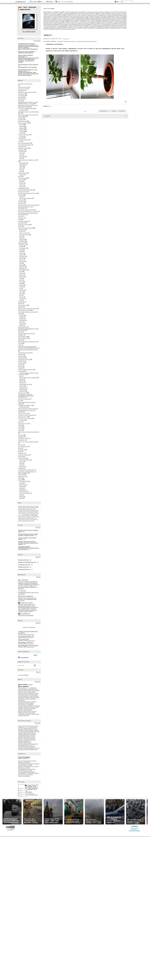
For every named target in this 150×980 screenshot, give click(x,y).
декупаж (20, 138)
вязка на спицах (23, 123)
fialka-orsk (21, 691)
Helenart (35, 727)
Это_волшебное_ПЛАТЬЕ (25, 765)
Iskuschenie (31, 729)
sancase (33, 736)
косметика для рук (23, 87)
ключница (21, 218)
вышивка (21, 120)
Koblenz (29, 692)
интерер (20, 195)
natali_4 (28, 736)
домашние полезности (24, 84)
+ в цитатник (66, 39)
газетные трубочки (23, 135)
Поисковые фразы (33, 795)
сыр (20, 288)
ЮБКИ (21, 498)
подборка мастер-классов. (25, 370)
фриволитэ (21, 453)
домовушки (21, 146)
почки (21, 280)
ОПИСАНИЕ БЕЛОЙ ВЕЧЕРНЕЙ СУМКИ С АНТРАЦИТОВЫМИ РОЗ (28, 347)
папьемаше (21, 358)
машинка (22, 486)
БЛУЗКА (21, 315)
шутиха (35, 750)
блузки (21, 483)
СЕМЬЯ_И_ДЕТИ (23, 713)
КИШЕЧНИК (22, 163)
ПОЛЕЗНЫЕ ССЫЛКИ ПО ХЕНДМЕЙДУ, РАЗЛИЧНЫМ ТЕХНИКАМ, (26, 396)
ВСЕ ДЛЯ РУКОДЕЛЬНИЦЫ (26, 108)
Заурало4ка (32, 740)
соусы (20, 422)
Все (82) (38, 527)
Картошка (22, 262)
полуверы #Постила (24, 569)
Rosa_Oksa (28, 695)
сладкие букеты (22, 417)
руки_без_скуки (22, 711)
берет (32, 506)
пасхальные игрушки (24, 359)
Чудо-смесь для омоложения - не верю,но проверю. (27, 472)
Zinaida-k (27, 698)
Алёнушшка (27, 738)
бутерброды (22, 248)
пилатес (20, 366)
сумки (20, 427)
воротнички (22, 485)
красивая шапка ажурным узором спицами (28, 512)
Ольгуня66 (21, 747)
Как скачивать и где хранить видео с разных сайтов (81, 23)
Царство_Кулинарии (34, 764)
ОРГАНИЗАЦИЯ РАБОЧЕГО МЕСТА (28, 350)
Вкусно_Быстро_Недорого (25, 775)
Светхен (20, 748)
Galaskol (20, 727)
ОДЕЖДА (22, 240)
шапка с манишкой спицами (25, 521)
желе (21, 251)
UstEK (31, 696)
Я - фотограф (24, 580)
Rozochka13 (34, 695)
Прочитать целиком (70, 41)
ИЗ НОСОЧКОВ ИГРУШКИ (25, 190)
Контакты (134, 829)
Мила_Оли (26, 745)
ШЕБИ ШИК (22, 391)
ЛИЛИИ (20, 304)
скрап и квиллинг (23, 413)
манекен (21, 175)
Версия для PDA (134, 828)
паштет (21, 275)
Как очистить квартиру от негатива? (28, 211)
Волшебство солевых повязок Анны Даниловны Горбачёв (28, 106)
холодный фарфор (23, 675)
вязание (20, 508)
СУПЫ (21, 287)
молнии (20, 332)
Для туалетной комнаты (25, 145)
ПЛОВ (21, 278)
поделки (20, 371)
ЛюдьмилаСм (34, 744)
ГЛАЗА (21, 153)
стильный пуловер (35, 517)
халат (21, 495)
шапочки (20, 475)
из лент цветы (22, 178)
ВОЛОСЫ (22, 152)
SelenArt (26, 732)
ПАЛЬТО (21, 319)
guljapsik (20, 734)
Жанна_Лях (21, 700)
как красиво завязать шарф (26, 210)
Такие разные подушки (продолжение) (29, 432)
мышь (21, 236)
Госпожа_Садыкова (24, 740)
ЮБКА (21, 325)
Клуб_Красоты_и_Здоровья (26, 704)
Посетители (31, 793)
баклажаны (21, 91)
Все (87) (38, 557)
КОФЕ (20, 226)
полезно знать (22, 393)
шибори (20, 478)
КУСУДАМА (21, 302)
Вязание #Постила (24, 560)
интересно (21, 202)
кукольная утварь (24, 235)
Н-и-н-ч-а (32, 745)
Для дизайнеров (25, 614)
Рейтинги (51, 1)
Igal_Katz (21, 729)
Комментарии (32, 7)
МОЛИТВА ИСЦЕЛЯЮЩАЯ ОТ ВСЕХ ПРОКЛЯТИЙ (56, 21)
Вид (118, 2)
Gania (30, 691)
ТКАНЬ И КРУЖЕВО (25, 493)
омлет (20, 345)
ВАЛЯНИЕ (21, 99)
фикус (20, 448)
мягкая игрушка (22, 338)
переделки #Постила (24, 565)
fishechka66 (27, 733)
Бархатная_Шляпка (24, 699)
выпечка (20, 118)
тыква (21, 293)
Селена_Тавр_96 (32, 711)
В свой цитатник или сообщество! (86, 41)
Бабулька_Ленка (35, 698)
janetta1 (25, 734)
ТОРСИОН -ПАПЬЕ (23, 438)
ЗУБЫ (21, 158)
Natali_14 (36, 730)
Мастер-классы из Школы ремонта (28, 309)
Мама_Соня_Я (35, 707)
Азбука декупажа (24, 140)
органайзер (22, 110)
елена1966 (30, 750)
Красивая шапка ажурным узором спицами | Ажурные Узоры (28, 535)
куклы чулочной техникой (25, 228)
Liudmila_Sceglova (23, 693)
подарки (20, 368)
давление (22, 157)
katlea (29, 734)
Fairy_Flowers (35, 726)
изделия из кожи (23, 192)
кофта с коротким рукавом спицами (31, 510)
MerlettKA (31, 693)
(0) (37, 45)
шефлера (22, 467)
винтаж (20, 101)
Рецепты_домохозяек (24, 762)
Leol (36, 729)
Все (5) (38, 577)
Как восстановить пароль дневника (28, 205)
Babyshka (26, 689)
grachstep (33, 733)
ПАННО (21, 386)
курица (21, 265)
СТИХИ (20, 425)
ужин (21, 295)
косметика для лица (24, 225)
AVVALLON (21, 726)
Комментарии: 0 (31, 634)
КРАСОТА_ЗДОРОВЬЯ (33, 706)
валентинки (21, 96)
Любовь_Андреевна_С (24, 741)
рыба (21, 283)
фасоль (21, 297)
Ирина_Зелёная (29, 703)
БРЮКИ (21, 317)
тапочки (20, 435)
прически (22, 324)
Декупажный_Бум (23, 764)
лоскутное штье (22, 305)
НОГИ (21, 168)
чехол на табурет (26, 519)
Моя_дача (21, 761)
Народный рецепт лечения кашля (27, 342)
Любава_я (21, 707)
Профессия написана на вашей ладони (75, 16)
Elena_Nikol (28, 726)
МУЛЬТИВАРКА (23, 337)
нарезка (20, 340)
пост (19, 401)
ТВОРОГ (21, 290)
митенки (21, 126)
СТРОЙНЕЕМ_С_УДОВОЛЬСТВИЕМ (28, 773)
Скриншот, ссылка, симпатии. (26, 415)
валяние (20, 97)
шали (21, 133)
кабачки (21, 255)
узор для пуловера (30, 518)
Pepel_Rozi (21, 695)
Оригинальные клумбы (24, 353)
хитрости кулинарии (24, 455)
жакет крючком (29, 509)
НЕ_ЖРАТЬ (21, 771)
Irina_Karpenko (36, 691)
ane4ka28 (21, 733)
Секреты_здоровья (23, 766)
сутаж (20, 430)
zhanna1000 (21, 698)
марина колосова (19, 9)
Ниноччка (27, 709)
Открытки (23, 591)
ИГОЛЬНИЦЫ (22, 173)
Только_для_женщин (24, 776)
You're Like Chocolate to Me (26, 636)
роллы (21, 282)
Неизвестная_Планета (30, 761)
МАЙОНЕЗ (22, 267)
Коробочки (21, 223)
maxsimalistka (22, 736)
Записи (20, 7)
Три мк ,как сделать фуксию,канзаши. (28, 442)
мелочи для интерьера (25, 198)
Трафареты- (21, 440)
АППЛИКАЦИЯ (23, 481)
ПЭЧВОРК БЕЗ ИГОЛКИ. (25, 405)
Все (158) (38, 723)
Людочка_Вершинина (24, 744)
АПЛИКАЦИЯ (23, 407)
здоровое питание (23, 148)
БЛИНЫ (21, 246)
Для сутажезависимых (24, 143)
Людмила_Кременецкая (25, 743)
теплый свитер (21, 518)
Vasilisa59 (36, 696)
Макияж (20, 307)
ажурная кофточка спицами (24, 506)
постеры (21, 136)
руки (20, 171)
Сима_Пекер (32, 713)
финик (21, 465)
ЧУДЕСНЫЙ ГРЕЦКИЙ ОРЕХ (26, 470)
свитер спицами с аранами (24, 517)
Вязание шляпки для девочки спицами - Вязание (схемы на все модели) (28, 543)
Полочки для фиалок (24, 399)
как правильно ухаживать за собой (29, 160)
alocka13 (21, 689)
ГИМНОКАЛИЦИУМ (25, 460)
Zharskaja (30, 685)
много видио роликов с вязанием (27, 312)
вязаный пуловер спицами (28, 508)
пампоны (21, 356)
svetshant (21, 696)
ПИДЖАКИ (22, 320)
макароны (22, 268)
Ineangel (26, 729)
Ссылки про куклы (23, 424)
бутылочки (21, 94)
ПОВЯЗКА (22, 490)
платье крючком (22, 513)
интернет (21, 203)
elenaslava (32, 689)
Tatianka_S (27, 696)
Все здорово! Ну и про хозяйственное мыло (76, 27)
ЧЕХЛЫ (21, 497)
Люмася (20, 745)
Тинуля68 (26, 748)
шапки (33, 521)
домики (21, 379)
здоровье (21, 150)
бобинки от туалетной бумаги (26, 92)
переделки (21, 363)
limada (33, 692)
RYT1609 (21, 732)
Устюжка (20, 716)
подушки (21, 187)
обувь (21, 238)
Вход (41, 1)
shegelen (21, 737)
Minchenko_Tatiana (23, 730)
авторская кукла (23, 89)
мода (20, 314)
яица (20, 300)
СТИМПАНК (22, 388)
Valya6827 (31, 732)
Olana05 (36, 693)
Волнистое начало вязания (26, 51)
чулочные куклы (34, 519)
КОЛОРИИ (22, 165)
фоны (20, 452)
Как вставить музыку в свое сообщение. (52, 24)
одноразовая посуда (25, 384)
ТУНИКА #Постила (23, 567)
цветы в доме (22, 458)
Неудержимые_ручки (24, 769)
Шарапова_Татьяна (34, 748)
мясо (21, 272)
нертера (21, 462)
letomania (34, 734)
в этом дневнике (24, 658)
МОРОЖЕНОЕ (23, 270)
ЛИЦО (21, 166)
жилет (21, 125)
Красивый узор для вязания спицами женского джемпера (27, 44)
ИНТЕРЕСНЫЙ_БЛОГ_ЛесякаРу (27, 702)
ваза (20, 376)
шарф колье (21, 476)
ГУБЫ (21, 155)
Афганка (32, 738)
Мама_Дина (27, 707)
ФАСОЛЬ (21, 445)
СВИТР (21, 130)
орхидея (20, 354)
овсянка (21, 273)
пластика (22, 420)
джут (19, 141)
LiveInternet (21, 2)
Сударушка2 (22, 714)
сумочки (20, 429)
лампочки (22, 383)
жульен (21, 253)
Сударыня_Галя (30, 714)
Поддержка (115, 2)
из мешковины (22, 188)
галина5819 (32, 699)
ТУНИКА (21, 131)
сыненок (37, 714)
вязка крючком (22, 121)
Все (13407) (37, 41)
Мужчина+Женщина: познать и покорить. (110, 19)
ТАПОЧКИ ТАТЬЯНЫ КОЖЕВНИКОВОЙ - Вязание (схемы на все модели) (29, 548)
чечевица (22, 298)
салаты (21, 285)
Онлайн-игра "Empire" (27, 603)
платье (21, 322)
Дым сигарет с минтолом (26, 642)
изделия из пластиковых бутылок (27, 193)
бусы (20, 181)
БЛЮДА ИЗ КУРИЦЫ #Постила (27, 562)
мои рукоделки (22, 327)
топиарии (21, 437)
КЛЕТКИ (21, 381)
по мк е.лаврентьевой (31, 513)
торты (21, 292)
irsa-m (25, 692)
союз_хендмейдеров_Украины (27, 772)
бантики (21, 180)
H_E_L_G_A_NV (28, 727)
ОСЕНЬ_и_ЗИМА (34, 766)
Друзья (25, 7)
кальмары (22, 256)
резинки (21, 128)
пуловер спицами (30, 515)
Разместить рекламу (134, 831)
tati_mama (33, 737)
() (108, 111)
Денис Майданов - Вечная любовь (28, 646)
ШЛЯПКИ (22, 241)
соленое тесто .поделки (25, 418)
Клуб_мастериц (22, 706)
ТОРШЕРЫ (22, 389)
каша (21, 263)
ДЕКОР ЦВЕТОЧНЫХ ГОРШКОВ (28, 378)
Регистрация (34, 1)
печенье (21, 277)
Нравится (114, 111)
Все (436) (38, 682)
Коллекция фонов (23, 221)
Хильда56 (26, 716)
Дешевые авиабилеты (27, 596)
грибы (21, 250)
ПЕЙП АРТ (21, 361)
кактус (20, 216)
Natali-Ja (31, 730)
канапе (21, 258)
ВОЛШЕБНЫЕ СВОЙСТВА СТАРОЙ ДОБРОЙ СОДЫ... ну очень (28, 103)
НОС (20, 170)
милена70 (21, 709)
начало (21, 185)
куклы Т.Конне (23, 233)
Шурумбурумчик (23, 750)
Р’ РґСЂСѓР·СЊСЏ (30, 32)
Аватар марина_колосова (29, 21)
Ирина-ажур (21, 703)
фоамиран (21, 450)
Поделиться (122, 111)
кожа (19, 220)
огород (20, 343)
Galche (26, 691)
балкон (21, 197)
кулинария (21, 243)
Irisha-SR (21, 692)
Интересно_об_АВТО (24, 768)
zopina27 (21, 738)
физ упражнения (23, 446)
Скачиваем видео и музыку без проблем (108, 15)
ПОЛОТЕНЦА (23, 492)
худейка (20, 457)
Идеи (20, 176)
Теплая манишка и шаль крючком (28, 65)
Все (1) (38, 672)
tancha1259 (26, 737)
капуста (21, 260)
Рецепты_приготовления (25, 710)
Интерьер (33, 769)
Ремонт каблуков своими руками (27, 409)
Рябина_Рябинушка (30, 747)
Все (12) (38, 623)
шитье (20, 480)
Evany (36, 689)
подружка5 (32, 709)
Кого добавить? (32, 688)
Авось (59, 1)
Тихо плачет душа (23, 639)
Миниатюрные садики (24, 310)
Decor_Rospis (28, 771)
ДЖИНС (21, 183)
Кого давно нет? (23, 688)
